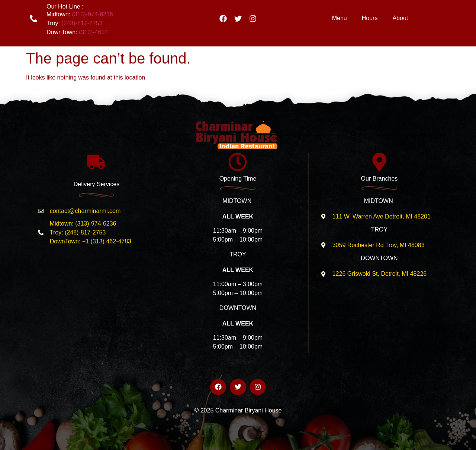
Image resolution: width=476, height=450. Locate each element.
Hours (370, 18)
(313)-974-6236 (92, 14)
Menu (340, 18)
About (400, 18)
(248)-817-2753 (82, 23)
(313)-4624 (93, 32)
